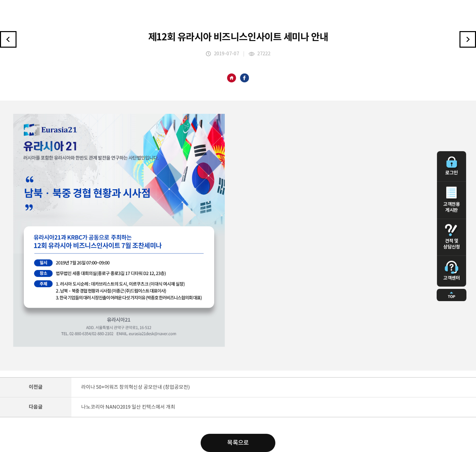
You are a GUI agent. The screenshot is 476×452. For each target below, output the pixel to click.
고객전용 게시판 (452, 200)
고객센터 (452, 271)
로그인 (452, 166)
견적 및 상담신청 (452, 237)
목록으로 (238, 443)
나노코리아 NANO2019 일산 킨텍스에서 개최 (128, 407)
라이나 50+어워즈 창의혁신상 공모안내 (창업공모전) (136, 387)
